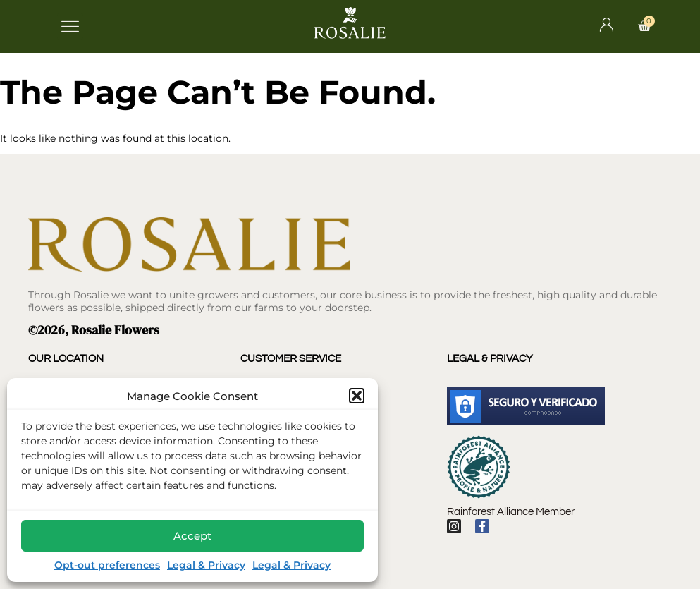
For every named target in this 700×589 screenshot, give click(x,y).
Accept (192, 536)
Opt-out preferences (107, 565)
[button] (357, 396)
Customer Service (291, 359)
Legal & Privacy (206, 565)
